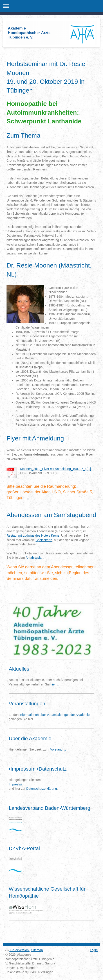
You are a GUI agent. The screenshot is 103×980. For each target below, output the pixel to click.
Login (94, 950)
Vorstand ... (58, 749)
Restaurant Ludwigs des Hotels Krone (33, 535)
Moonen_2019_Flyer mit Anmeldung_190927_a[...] (56, 469)
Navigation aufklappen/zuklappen (51, 6)
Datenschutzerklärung (42, 789)
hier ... (55, 684)
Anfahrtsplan (35, 558)
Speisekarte (44, 540)
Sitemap (37, 950)
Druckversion (17, 950)
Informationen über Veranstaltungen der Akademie (54, 715)
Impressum (17, 784)
